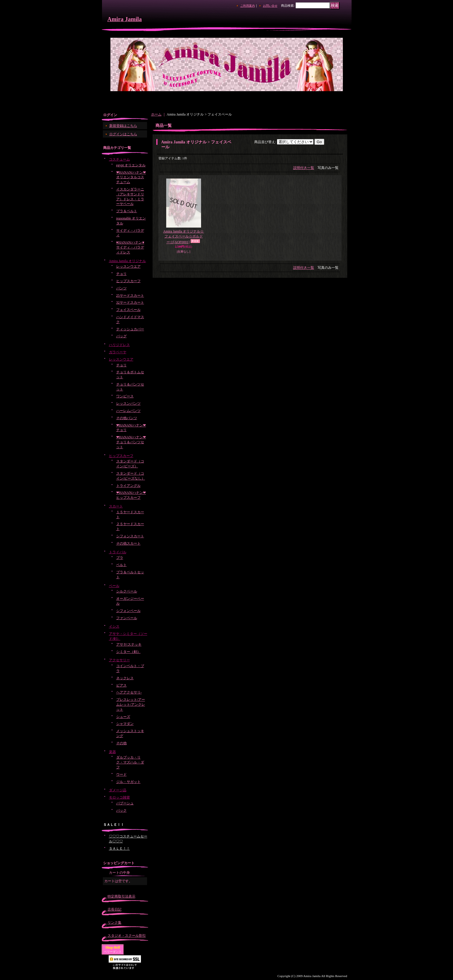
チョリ (121, 274)
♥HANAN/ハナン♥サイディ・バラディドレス (130, 247)
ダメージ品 (118, 790)
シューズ (123, 717)
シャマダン (125, 724)
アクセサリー (119, 660)
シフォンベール (128, 611)
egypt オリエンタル (131, 165)
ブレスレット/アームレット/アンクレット (131, 705)
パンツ (121, 288)
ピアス (121, 685)
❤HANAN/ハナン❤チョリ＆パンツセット (131, 442)
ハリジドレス (119, 345)
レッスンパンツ (128, 403)
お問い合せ (270, 6)
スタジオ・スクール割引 (127, 936)
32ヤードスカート (130, 302)
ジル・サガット (128, 782)
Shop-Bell (113, 947)
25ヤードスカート (130, 296)
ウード (121, 774)
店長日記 (114, 909)
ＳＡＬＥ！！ (119, 849)
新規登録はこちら (123, 126)
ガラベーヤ (118, 352)
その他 (121, 743)
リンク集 (114, 923)
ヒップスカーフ (128, 281)
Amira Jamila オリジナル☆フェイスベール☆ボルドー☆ (184, 237)
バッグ (121, 336)
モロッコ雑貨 (119, 797)
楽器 (112, 752)
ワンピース (125, 396)
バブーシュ (125, 803)
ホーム (156, 114)
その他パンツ (127, 418)
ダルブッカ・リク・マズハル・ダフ (130, 762)
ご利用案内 (248, 6)
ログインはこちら (123, 134)
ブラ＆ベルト (127, 211)
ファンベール (127, 618)
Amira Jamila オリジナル (128, 261)
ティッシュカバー (130, 329)
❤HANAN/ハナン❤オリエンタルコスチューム (131, 177)
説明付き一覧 (304, 168)
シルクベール (127, 591)
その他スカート (128, 543)
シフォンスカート (130, 536)
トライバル (118, 552)
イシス (114, 626)
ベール (114, 586)
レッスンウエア (128, 266)
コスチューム (119, 159)
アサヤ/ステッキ (129, 644)
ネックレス (125, 678)
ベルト (121, 565)
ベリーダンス (113, 952)
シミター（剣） (128, 652)
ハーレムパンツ (128, 411)
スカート (116, 506)
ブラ (120, 558)
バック (121, 810)
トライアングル (128, 486)
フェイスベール (128, 310)
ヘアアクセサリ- (129, 692)
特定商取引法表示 (121, 896)
